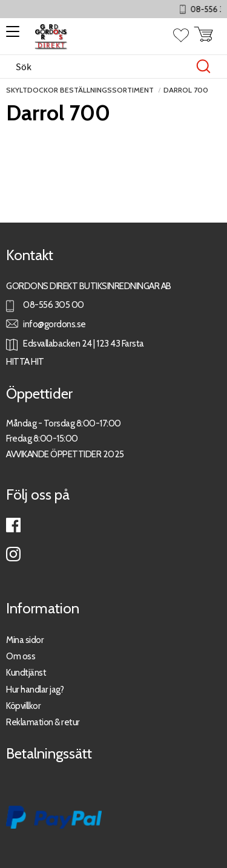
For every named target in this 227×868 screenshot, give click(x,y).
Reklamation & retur (43, 722)
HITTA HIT (25, 361)
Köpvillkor (23, 706)
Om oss (21, 656)
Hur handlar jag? (35, 689)
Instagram (13, 554)
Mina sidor (25, 640)
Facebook (13, 525)
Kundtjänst (26, 672)
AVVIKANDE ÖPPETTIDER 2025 (65, 454)
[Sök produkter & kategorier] (101, 67)
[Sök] (203, 67)
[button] (11, 36)
